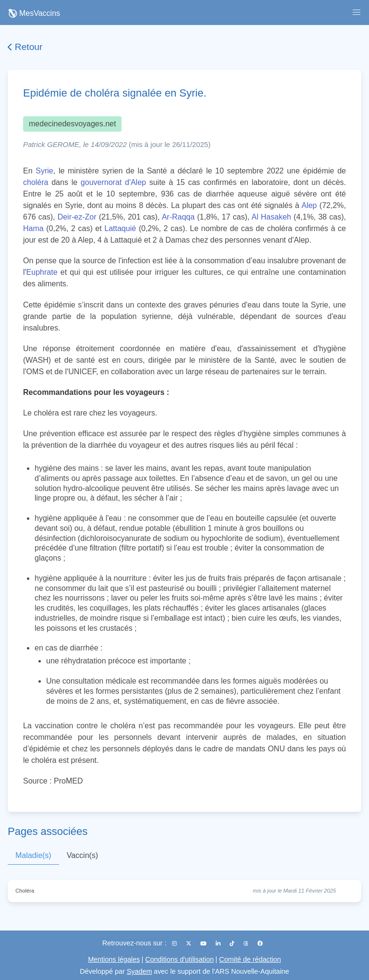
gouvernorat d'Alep (113, 182)
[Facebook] (260, 943)
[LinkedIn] (219, 943)
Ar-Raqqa (178, 217)
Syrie (44, 171)
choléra (36, 182)
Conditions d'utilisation (179, 959)
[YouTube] (204, 943)
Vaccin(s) (83, 855)
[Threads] (247, 943)
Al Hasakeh (271, 217)
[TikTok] (233, 943)
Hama (33, 228)
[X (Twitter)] (189, 943)
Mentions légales (114, 959)
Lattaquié (120, 228)
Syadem (140, 971)
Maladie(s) (33, 855)
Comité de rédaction (250, 959)
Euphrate (42, 272)
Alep (309, 205)
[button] (357, 12)
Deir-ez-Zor (77, 217)
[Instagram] (175, 943)
